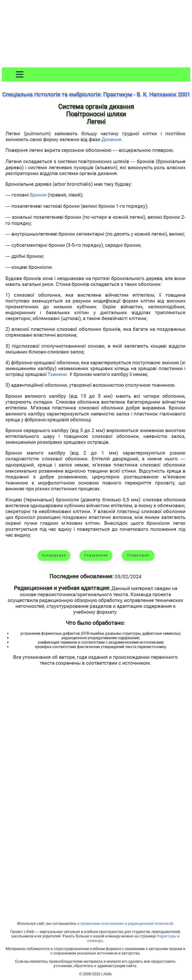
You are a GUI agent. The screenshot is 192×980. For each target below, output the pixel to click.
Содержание (96, 555)
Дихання (111, 139)
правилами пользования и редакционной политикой (127, 924)
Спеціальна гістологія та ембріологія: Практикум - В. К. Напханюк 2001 (96, 95)
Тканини (57, 374)
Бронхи (38, 195)
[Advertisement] (96, 35)
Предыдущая (54, 555)
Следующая (138, 555)
